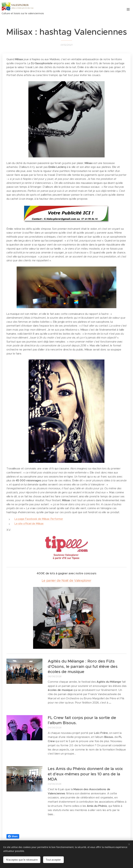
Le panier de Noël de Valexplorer (67, 580)
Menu (128, 9)
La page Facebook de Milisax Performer (39, 519)
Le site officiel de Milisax (29, 524)
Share (13, 836)
